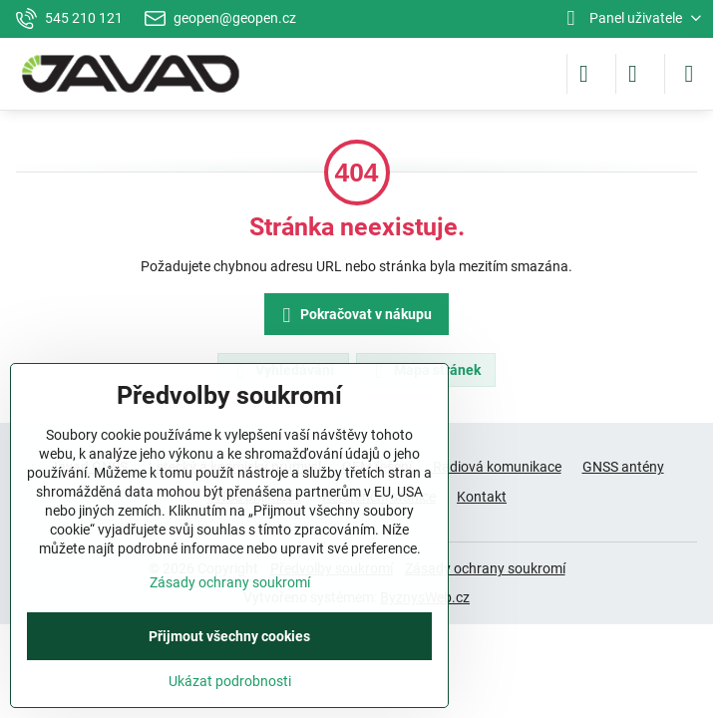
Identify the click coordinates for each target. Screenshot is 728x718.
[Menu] (689, 74)
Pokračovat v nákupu (354, 316)
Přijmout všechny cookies (229, 636)
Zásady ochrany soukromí (485, 568)
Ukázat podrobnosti (230, 681)
